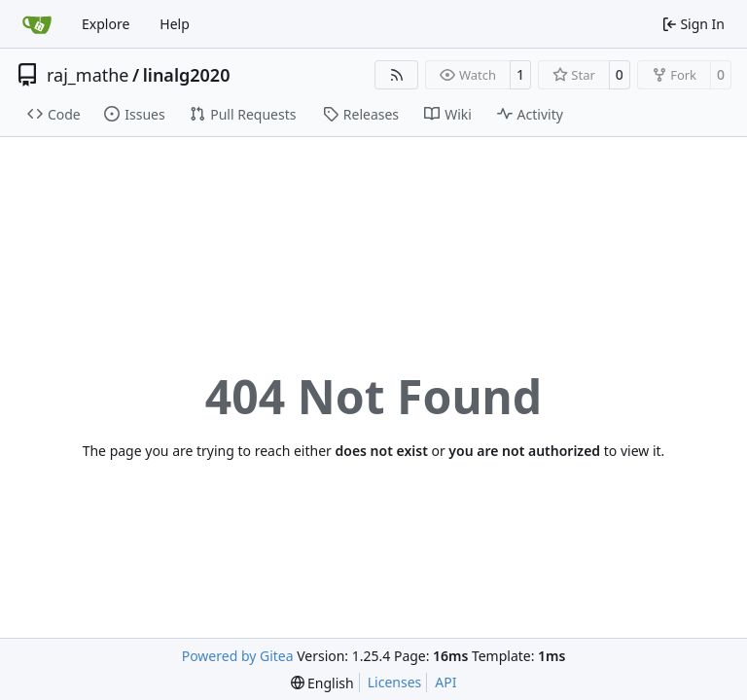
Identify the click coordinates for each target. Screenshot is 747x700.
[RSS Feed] (397, 75)
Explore (106, 24)
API (445, 682)
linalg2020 (187, 75)
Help (175, 24)
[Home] (37, 24)
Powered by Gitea (238, 656)
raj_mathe (88, 75)
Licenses (395, 682)
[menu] (322, 683)
